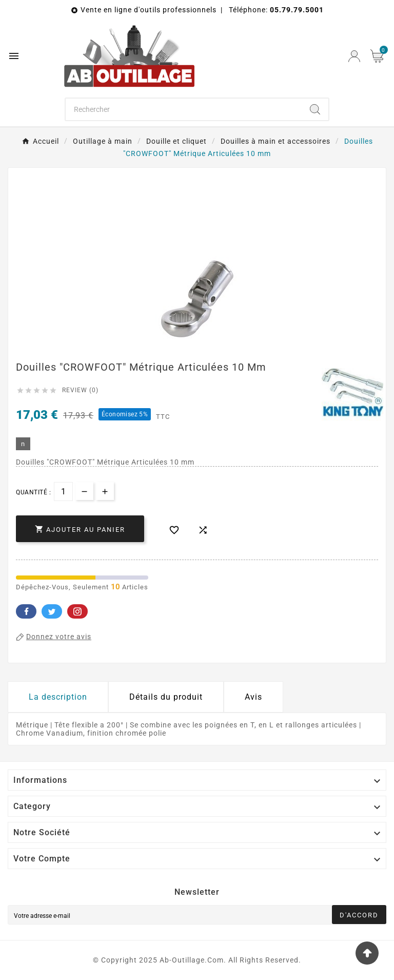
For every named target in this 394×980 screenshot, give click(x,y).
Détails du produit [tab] (166, 697)
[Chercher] (184, 109)
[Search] (315, 109)
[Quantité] (63, 492)
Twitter (52, 611)
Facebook (26, 611)
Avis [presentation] (253, 697)
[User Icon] (354, 56)
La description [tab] (58, 697)
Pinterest (77, 611)
